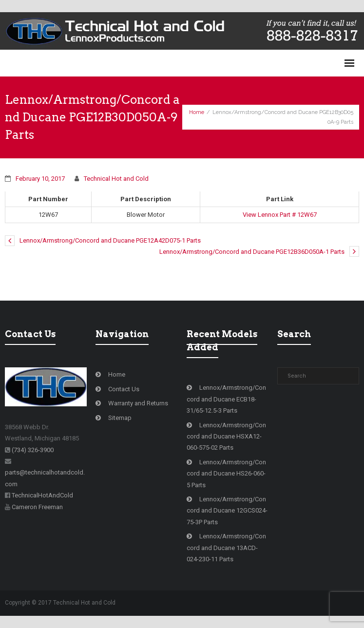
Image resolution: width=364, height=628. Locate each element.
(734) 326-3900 (33, 450)
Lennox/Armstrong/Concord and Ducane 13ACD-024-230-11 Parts (226, 548)
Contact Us (124, 389)
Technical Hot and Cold (116, 179)
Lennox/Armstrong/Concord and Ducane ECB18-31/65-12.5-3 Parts (226, 399)
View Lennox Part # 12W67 (280, 215)
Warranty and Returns (138, 403)
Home (197, 112)
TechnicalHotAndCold (42, 495)
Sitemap (120, 418)
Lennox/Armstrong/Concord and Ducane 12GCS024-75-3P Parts (227, 511)
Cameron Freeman (37, 507)
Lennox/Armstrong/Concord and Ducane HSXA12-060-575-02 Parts (226, 437)
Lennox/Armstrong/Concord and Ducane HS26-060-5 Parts (226, 474)
